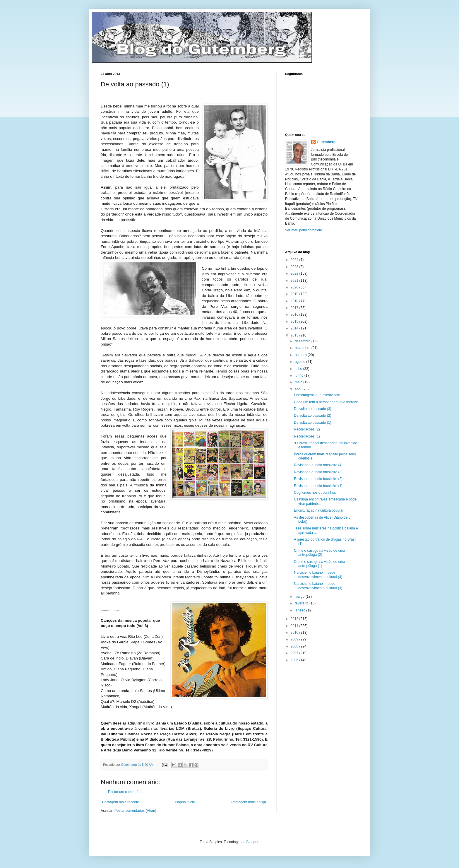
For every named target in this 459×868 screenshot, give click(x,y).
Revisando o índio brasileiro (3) (318, 472)
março (300, 597)
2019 (295, 294)
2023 (295, 267)
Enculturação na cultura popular (319, 510)
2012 (295, 619)
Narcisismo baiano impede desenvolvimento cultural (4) (318, 575)
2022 (295, 274)
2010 (295, 633)
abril (299, 389)
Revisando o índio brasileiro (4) (318, 465)
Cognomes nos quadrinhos (315, 493)
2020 (295, 287)
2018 (295, 301)
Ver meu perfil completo (304, 230)
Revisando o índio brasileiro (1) (318, 486)
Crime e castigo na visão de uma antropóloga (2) (320, 553)
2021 (295, 281)
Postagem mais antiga (249, 802)
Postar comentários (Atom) (135, 811)
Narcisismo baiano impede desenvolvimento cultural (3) (318, 586)
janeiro (300, 610)
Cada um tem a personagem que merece (326, 402)
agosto (300, 362)
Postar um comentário (125, 792)
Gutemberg (326, 142)
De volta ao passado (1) (312, 423)
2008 (295, 646)
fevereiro (302, 603)
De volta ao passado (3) (312, 409)
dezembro (303, 341)
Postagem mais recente (121, 802)
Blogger (252, 842)
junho (300, 375)
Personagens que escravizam (317, 395)
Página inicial (185, 802)
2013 (295, 335)
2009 (295, 639)
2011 (295, 626)
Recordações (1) (307, 436)
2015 (295, 322)
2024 (295, 260)
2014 (295, 328)
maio (299, 382)
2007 (295, 653)
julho (299, 369)
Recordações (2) (307, 429)
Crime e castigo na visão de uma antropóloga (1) (320, 564)
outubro (301, 355)
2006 (295, 660)
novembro (303, 348)
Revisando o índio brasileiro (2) (318, 479)
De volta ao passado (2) (312, 416)
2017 (295, 308)
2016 (295, 315)
